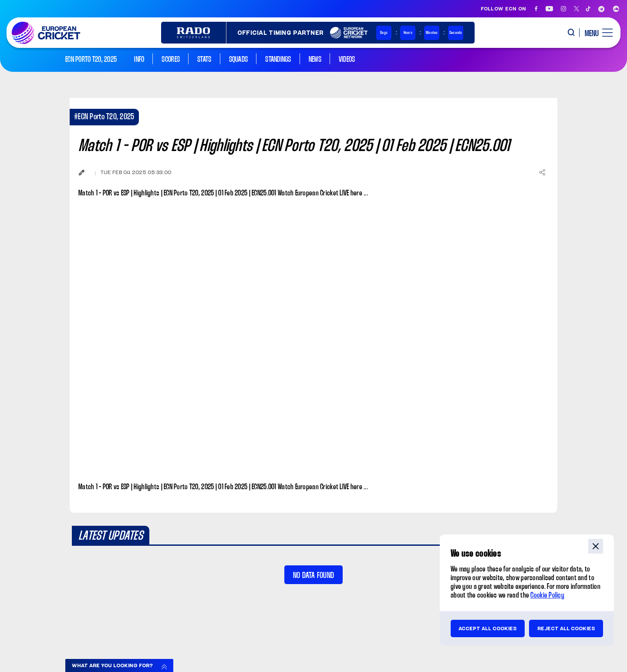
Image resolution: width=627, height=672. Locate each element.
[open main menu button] (595, 33)
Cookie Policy (547, 596)
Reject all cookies (566, 628)
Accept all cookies (488, 628)
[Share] (542, 172)
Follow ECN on (504, 9)
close (596, 546)
